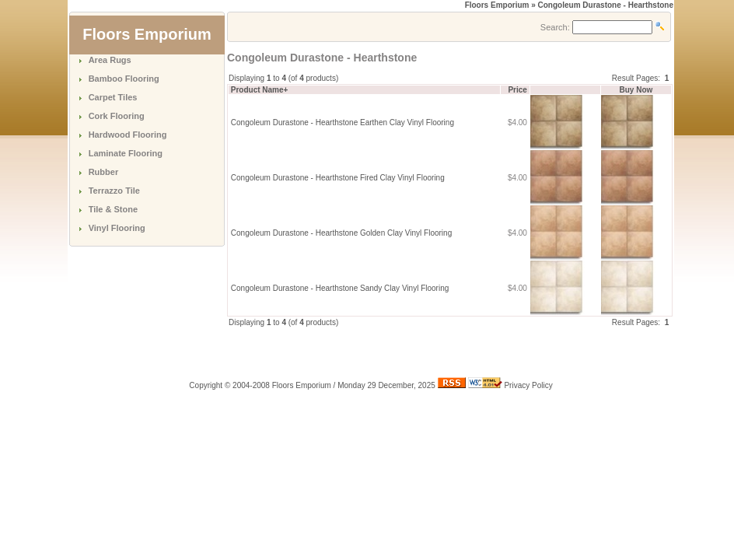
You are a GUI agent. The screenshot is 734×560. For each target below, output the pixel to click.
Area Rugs (110, 60)
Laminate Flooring (126, 153)
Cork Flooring (117, 116)
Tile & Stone (113, 209)
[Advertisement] (409, 352)
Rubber (104, 172)
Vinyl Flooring (117, 228)
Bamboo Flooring (124, 79)
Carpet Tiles (113, 97)
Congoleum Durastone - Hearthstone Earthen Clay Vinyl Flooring (343, 122)
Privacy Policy (528, 385)
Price (517, 90)
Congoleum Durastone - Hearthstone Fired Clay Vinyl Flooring (338, 178)
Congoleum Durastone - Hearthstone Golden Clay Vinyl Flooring (341, 233)
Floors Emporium (497, 5)
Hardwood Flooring (128, 135)
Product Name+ (260, 90)
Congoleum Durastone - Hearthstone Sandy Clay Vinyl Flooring (340, 288)
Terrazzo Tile (114, 191)
